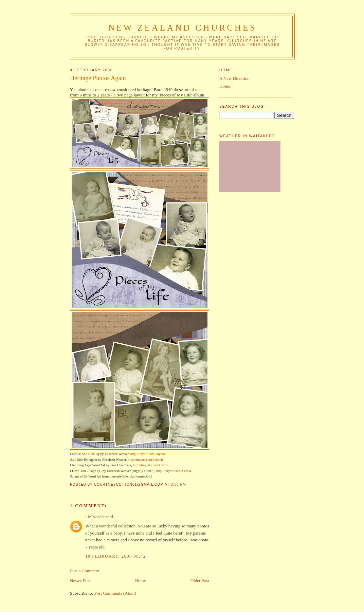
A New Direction (234, 78)
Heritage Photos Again (98, 78)
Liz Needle (95, 517)
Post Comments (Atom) (115, 593)
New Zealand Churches (182, 28)
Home (141, 581)
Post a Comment (85, 571)
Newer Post (80, 581)
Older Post (200, 581)
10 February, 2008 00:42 (115, 556)
